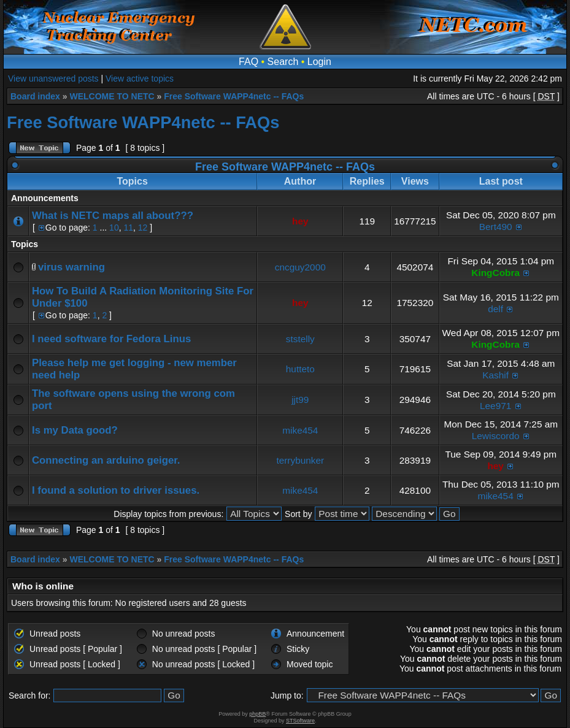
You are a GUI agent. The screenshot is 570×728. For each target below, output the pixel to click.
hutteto (300, 369)
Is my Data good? (75, 430)
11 (128, 228)
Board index (35, 96)
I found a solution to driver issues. (116, 490)
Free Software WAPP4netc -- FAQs (234, 96)
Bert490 (496, 227)
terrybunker (300, 460)
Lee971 (495, 406)
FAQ (248, 62)
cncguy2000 (300, 267)
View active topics (140, 79)
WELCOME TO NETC (112, 96)
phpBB (257, 714)
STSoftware (300, 721)
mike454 (300, 430)
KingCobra (495, 273)
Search (283, 62)
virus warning (71, 267)
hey (300, 221)
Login (319, 62)
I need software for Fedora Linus (111, 339)
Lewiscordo (496, 436)
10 (114, 228)
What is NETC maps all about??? (113, 216)
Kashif (495, 375)
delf (495, 309)
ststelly (300, 339)
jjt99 (300, 400)
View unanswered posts (53, 79)
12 (143, 228)
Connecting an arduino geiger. (106, 460)
